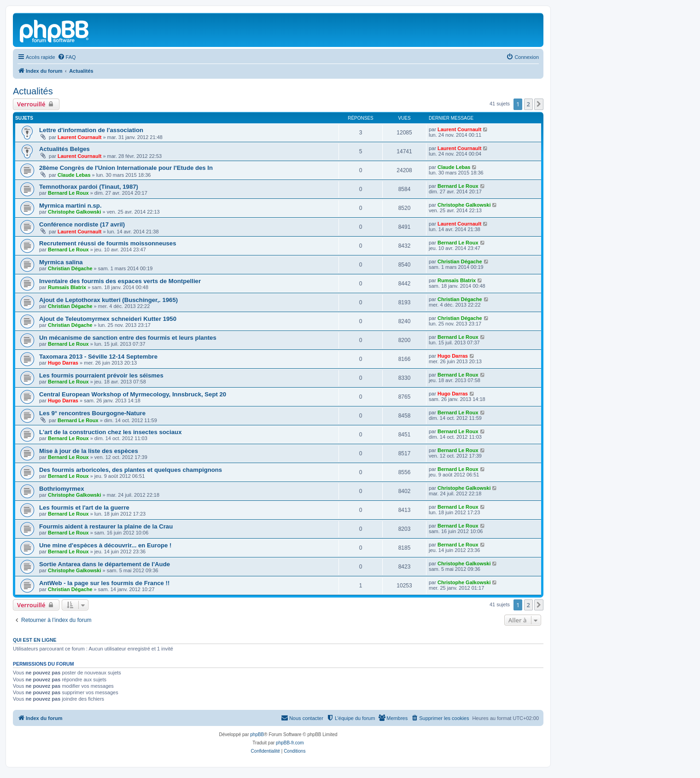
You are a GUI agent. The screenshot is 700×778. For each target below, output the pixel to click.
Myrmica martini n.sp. (70, 206)
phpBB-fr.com (290, 743)
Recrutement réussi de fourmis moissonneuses (108, 243)
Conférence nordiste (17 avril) (82, 224)
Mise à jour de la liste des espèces (89, 451)
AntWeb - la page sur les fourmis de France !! (104, 583)
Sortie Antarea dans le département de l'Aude (105, 564)
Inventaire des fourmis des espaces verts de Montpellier (120, 281)
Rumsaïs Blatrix (67, 287)
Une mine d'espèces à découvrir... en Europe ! (105, 545)
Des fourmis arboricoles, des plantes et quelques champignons (131, 470)
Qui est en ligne (35, 640)
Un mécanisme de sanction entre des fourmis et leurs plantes (128, 338)
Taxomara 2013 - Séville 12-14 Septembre (98, 357)
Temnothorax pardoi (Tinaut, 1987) (89, 187)
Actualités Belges (64, 149)
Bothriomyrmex (61, 489)
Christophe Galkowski (75, 212)
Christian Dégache (70, 268)
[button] (539, 104)
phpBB (257, 734)
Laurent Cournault (79, 137)
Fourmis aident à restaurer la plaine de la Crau (106, 526)
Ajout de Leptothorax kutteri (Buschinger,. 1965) (108, 300)
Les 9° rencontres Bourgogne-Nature (92, 413)
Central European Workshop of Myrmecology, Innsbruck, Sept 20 (133, 394)
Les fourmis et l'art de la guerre (84, 508)
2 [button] (528, 104)
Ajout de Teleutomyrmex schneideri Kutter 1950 (108, 319)
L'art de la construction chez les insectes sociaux (111, 432)
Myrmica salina (61, 262)
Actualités (33, 91)
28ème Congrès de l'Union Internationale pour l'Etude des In (126, 168)
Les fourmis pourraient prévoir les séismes (101, 375)
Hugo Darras (63, 363)
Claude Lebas (74, 175)
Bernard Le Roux (68, 193)
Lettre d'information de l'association (91, 130)
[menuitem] (67, 57)
